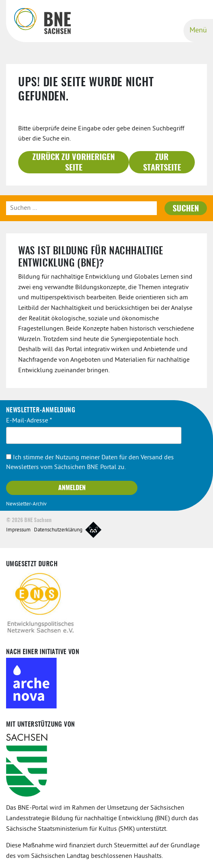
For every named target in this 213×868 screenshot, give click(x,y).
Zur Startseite (162, 163)
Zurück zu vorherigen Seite (74, 163)
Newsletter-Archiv (26, 504)
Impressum (18, 530)
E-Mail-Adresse (29, 421)
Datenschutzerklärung (58, 530)
